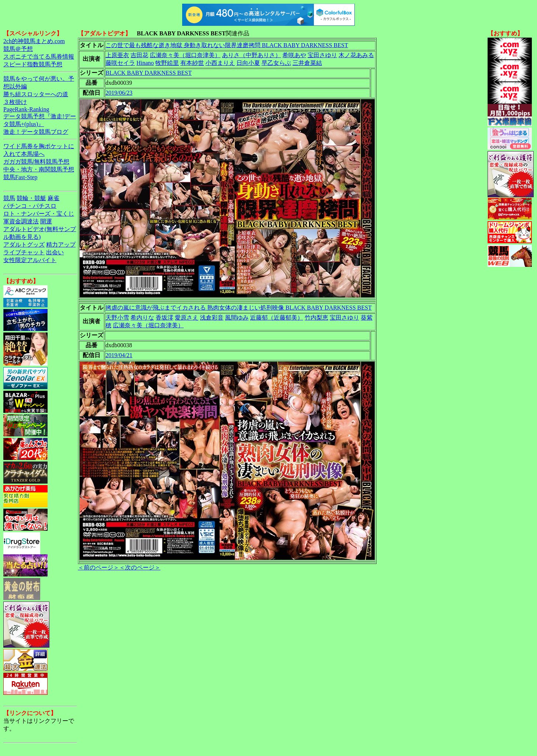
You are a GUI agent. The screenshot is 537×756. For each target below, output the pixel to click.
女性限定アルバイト (30, 260)
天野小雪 (117, 318)
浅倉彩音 (212, 318)
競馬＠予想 (18, 49)
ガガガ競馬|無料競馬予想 (36, 162)
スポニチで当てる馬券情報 (39, 57)
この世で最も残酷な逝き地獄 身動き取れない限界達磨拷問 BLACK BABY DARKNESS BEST (227, 45)
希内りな (142, 318)
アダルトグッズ (24, 245)
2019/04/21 (119, 355)
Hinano (145, 63)
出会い (55, 252)
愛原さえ (187, 318)
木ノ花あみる (356, 55)
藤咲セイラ (120, 63)
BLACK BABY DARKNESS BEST (149, 73)
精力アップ (61, 245)
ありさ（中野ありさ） (252, 55)
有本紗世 (192, 63)
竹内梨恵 (316, 318)
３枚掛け (15, 102)
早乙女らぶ (276, 63)
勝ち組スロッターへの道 (36, 94)
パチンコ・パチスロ (30, 206)
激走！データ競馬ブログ (36, 132)
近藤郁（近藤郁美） (277, 318)
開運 (46, 221)
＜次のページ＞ (140, 567)
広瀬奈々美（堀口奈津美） (185, 55)
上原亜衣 (117, 55)
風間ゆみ (237, 318)
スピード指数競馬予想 (33, 64)
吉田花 (139, 55)
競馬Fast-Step (20, 177)
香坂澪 (164, 318)
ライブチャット (24, 252)
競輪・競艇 (31, 198)
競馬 (9, 198)
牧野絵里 (167, 63)
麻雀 (53, 198)
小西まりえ (220, 63)
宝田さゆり (322, 55)
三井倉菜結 (307, 63)
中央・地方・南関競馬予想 (39, 169)
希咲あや (294, 55)
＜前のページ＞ (98, 567)
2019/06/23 (119, 93)
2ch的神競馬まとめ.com (34, 41)
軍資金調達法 (21, 221)
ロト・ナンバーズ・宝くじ (39, 214)
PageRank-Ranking (26, 109)
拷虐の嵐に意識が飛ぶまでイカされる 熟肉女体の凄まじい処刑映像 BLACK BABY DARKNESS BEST (239, 308)
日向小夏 (248, 63)
